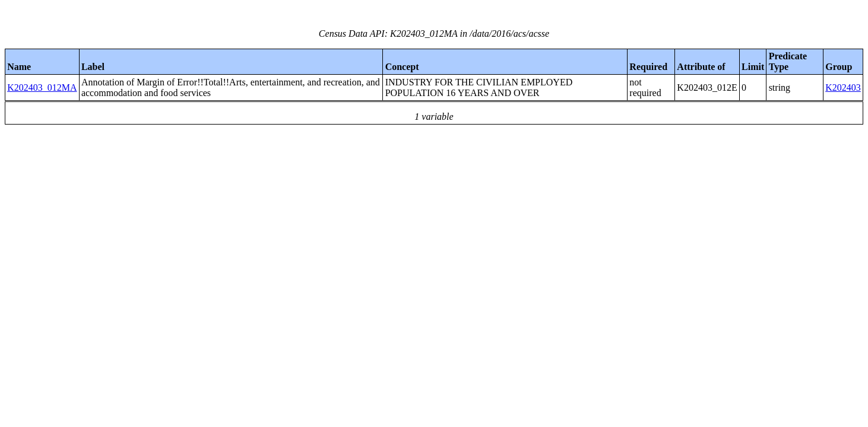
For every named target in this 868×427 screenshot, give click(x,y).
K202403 (843, 87)
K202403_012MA (42, 87)
